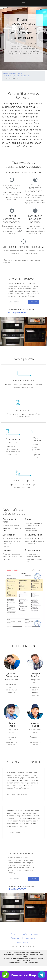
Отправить (34, 302)
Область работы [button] (23, 942)
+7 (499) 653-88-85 (23, 38)
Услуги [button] (13, 934)
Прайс (24, 934)
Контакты (34, 934)
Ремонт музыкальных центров (17, 76)
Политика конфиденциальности (23, 938)
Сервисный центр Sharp (12, 73)
